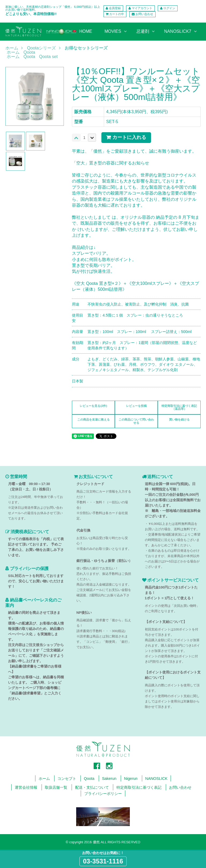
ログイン (169, 8)
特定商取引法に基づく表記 (139, 787)
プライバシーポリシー (103, 794)
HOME (86, 31)
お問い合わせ (144, 14)
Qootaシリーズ (42, 48)
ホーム (12, 48)
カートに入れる (129, 137)
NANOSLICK (156, 779)
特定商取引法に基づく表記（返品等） (179, 407)
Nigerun (131, 779)
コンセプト (67, 779)
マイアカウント (142, 8)
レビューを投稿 (136, 406)
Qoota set (48, 57)
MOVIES (113, 31)
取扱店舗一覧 (56, 787)
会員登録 (115, 8)
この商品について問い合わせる (136, 421)
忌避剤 (143, 31)
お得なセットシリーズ (86, 48)
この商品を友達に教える (93, 419)
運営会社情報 (26, 787)
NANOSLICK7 (178, 31)
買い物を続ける (179, 419)
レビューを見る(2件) (93, 406)
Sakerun (109, 779)
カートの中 (117, 14)
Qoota (29, 52)
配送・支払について (92, 787)
